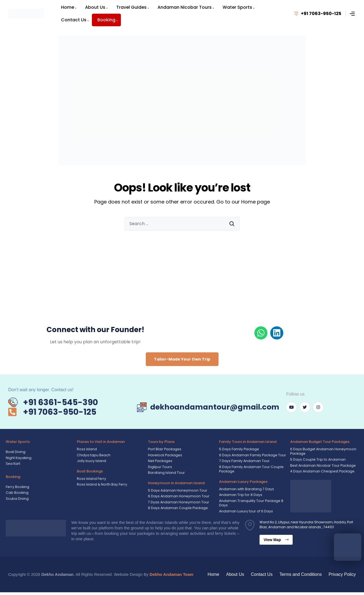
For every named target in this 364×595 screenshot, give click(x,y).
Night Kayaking (18, 458)
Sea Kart (13, 464)
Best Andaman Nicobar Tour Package (322, 467)
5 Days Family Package (239, 449)
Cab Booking (17, 493)
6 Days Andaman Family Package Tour (252, 455)
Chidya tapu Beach (93, 455)
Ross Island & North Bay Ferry (101, 485)
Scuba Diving (17, 499)
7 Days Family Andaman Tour (244, 461)
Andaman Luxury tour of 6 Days (245, 514)
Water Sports (237, 7)
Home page (256, 202)
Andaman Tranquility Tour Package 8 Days (251, 505)
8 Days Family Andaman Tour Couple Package (251, 470)
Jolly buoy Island (91, 461)
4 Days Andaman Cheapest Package (321, 473)
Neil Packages (160, 461)
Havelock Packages (164, 455)
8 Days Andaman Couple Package (177, 509)
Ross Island (87, 449)
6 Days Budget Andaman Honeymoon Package (322, 452)
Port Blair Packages (164, 449)
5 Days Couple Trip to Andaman (317, 461)
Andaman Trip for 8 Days (240, 496)
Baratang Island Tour (166, 473)
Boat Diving (15, 452)
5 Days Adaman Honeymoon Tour (177, 491)
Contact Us (74, 20)
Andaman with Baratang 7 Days (246, 490)
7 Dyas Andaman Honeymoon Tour (177, 503)
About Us (95, 7)
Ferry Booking (17, 487)
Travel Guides (131, 7)
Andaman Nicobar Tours (185, 7)
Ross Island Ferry (91, 479)
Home (68, 7)
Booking (106, 20)
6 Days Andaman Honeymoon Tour (178, 497)
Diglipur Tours (159, 467)
